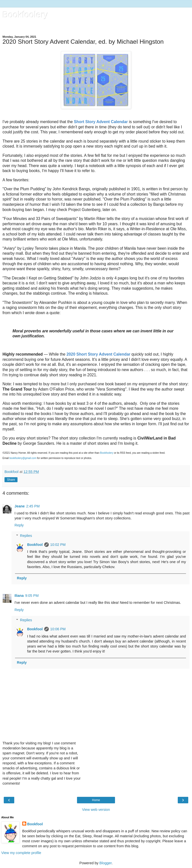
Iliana (19, 596)
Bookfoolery (25, 15)
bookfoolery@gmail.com (23, 458)
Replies (26, 536)
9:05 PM (32, 596)
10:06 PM (58, 629)
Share (11, 480)
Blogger (106, 863)
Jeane (20, 506)
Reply (19, 525)
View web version (96, 810)
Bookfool (35, 545)
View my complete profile (21, 853)
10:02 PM (58, 545)
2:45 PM (33, 506)
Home (96, 800)
